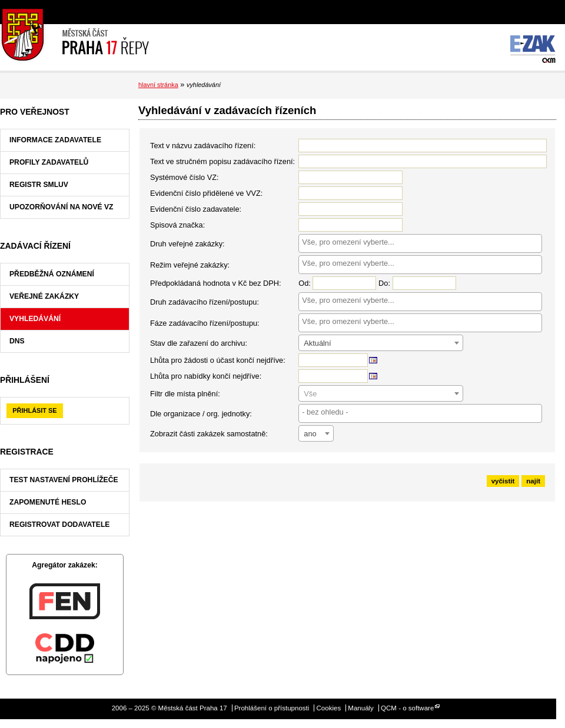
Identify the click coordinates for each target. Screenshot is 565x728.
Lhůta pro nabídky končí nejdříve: (206, 376)
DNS (17, 341)
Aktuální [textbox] (317, 343)
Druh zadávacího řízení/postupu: (205, 302)
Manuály (361, 708)
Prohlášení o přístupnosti (272, 708)
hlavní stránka (158, 85)
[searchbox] (420, 242)
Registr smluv (39, 185)
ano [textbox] (310, 434)
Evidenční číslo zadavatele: (196, 209)
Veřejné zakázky (44, 296)
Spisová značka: (177, 225)
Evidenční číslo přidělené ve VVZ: (206, 193)
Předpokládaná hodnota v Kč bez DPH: (216, 283)
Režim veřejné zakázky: (190, 265)
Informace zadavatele (55, 140)
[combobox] (420, 243)
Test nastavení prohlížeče (64, 480)
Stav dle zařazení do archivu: (199, 343)
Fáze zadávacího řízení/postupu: (205, 323)
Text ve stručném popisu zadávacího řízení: (222, 161)
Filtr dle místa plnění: (185, 394)
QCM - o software (407, 708)
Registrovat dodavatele (59, 525)
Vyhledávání (35, 319)
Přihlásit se (34, 410)
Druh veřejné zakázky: (187, 244)
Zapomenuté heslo (48, 502)
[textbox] (381, 394)
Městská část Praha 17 (74, 35)
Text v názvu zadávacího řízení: (203, 146)
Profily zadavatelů (49, 162)
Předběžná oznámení (52, 274)
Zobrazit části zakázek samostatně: (209, 434)
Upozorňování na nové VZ (62, 207)
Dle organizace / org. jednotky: (201, 414)
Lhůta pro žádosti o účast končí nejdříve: (218, 360)
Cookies (329, 708)
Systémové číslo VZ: (185, 177)
